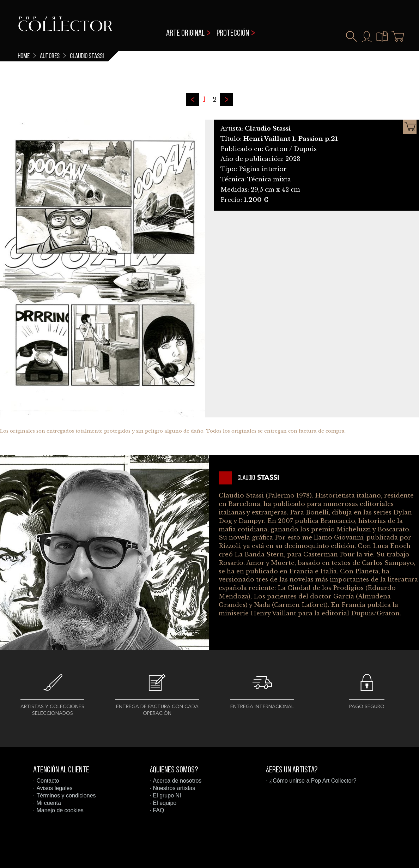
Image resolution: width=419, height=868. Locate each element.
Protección (233, 34)
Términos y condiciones (66, 795)
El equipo (165, 803)
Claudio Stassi (87, 56)
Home (24, 56)
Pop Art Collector (65, 28)
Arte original (185, 34)
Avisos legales (54, 788)
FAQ (158, 810)
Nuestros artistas (174, 788)
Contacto (48, 781)
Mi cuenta (48, 803)
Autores (50, 56)
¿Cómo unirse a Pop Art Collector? (313, 781)
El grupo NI (167, 795)
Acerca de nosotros (177, 781)
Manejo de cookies (60, 810)
